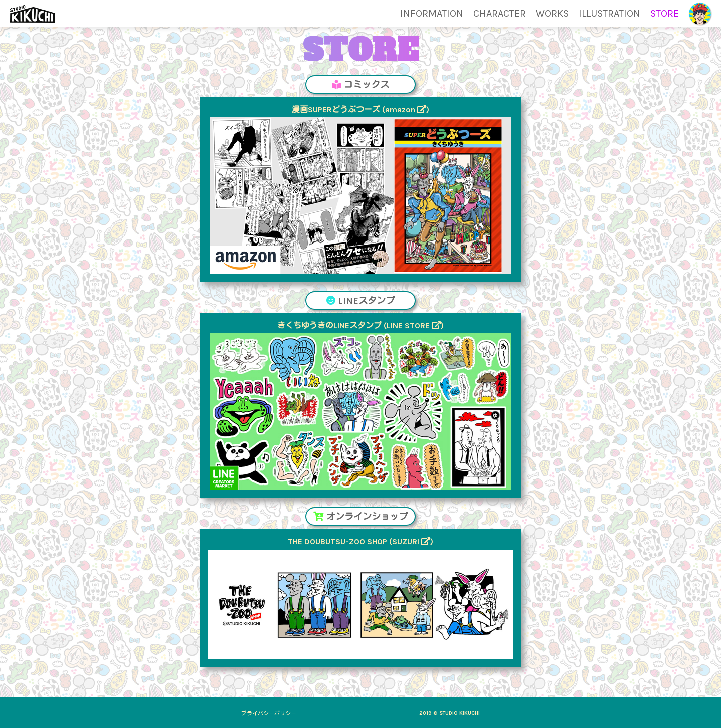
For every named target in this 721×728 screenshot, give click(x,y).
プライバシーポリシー (269, 714)
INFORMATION (432, 14)
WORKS (552, 14)
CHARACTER (499, 14)
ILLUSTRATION (610, 14)
